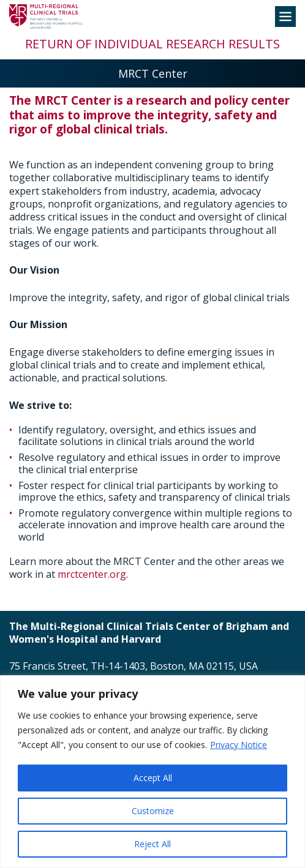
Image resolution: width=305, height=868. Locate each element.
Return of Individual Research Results (152, 44)
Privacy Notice (239, 745)
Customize (153, 811)
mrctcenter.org (92, 574)
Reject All (152, 844)
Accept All (153, 778)
